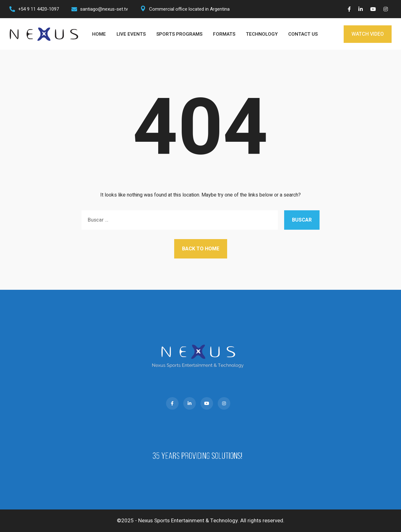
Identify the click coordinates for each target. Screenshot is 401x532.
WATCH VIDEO (368, 34)
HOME (99, 34)
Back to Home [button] (201, 249)
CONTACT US (303, 34)
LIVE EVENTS (131, 34)
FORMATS (224, 34)
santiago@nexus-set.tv (104, 9)
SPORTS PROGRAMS (179, 34)
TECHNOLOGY (262, 34)
